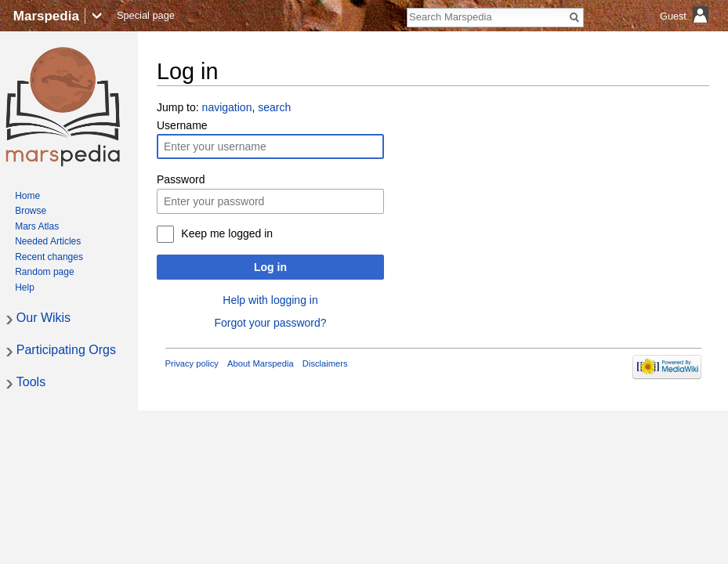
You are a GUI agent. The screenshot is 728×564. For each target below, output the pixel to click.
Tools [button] (31, 382)
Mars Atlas (37, 226)
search (274, 107)
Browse (31, 211)
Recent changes (49, 257)
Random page (44, 272)
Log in (270, 267)
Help (25, 287)
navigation (227, 107)
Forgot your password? (270, 323)
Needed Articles (48, 241)
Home (27, 196)
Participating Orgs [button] (66, 350)
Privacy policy (192, 363)
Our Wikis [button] (43, 318)
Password (181, 179)
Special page (146, 15)
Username (182, 125)
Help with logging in (270, 300)
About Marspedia (261, 363)
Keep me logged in (227, 233)
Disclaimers (325, 363)
